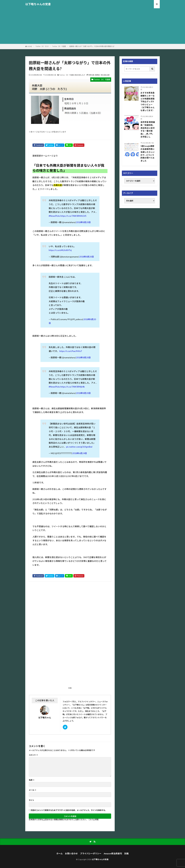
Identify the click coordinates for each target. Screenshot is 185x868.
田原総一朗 (99, 75)
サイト (31, 800)
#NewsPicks (54, 216)
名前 (32, 780)
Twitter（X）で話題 (59, 46)
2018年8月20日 (83, 222)
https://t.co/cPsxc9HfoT (71, 351)
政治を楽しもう (80, 75)
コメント (33, 755)
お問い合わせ (71, 854)
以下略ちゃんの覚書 (38, 4)
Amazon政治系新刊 (113, 854)
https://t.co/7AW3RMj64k (73, 387)
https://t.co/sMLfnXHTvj (60, 250)
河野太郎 (91, 75)
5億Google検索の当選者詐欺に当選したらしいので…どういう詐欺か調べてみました (148, 153)
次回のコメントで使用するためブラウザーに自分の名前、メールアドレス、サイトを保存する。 (69, 810)
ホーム (60, 854)
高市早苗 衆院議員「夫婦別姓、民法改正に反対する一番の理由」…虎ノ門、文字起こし (148, 129)
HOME (30, 46)
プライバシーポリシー (91, 854)
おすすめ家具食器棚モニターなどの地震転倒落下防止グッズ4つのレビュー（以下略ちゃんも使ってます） (148, 102)
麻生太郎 (106, 75)
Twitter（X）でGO (42, 46)
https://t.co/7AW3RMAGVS (73, 216)
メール (33, 790)
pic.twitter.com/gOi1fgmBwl (79, 447)
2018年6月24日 (80, 453)
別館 (126, 854)
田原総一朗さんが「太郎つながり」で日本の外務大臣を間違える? (92, 46)
